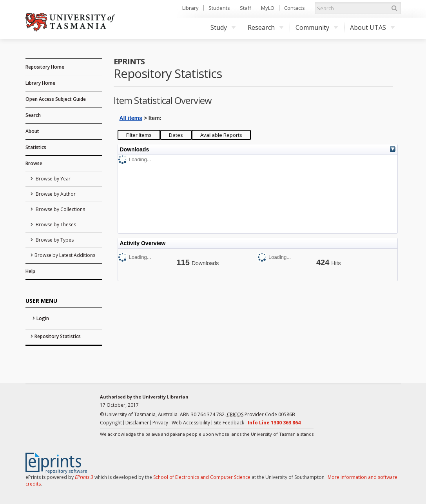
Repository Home (45, 67)
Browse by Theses (55, 225)
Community (317, 27)
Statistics (36, 147)
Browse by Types (54, 240)
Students (219, 8)
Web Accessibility (191, 423)
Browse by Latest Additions (65, 255)
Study (223, 27)
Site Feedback (229, 423)
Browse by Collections (60, 209)
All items (131, 118)
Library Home (40, 83)
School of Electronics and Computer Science (202, 477)
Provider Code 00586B (261, 415)
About (32, 131)
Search (33, 115)
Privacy (160, 423)
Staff (246, 8)
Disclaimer (137, 423)
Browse (34, 163)
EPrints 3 (84, 477)
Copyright (111, 423)
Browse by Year (53, 179)
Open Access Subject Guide (56, 99)
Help (30, 271)
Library (190, 8)
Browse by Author (55, 194)
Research (266, 27)
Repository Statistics (58, 336)
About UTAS (373, 27)
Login (43, 318)
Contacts (295, 8)
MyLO (268, 8)
